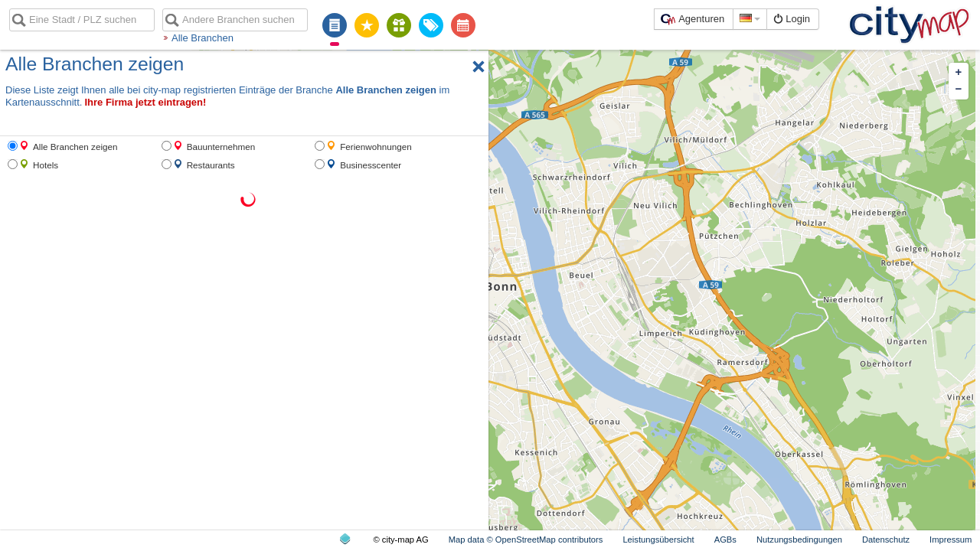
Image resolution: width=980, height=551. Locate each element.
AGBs (725, 540)
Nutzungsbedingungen (799, 540)
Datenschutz (886, 540)
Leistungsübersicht (658, 540)
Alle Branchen (203, 38)
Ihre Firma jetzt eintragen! (145, 102)
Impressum (951, 540)
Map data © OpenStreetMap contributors (526, 540)
